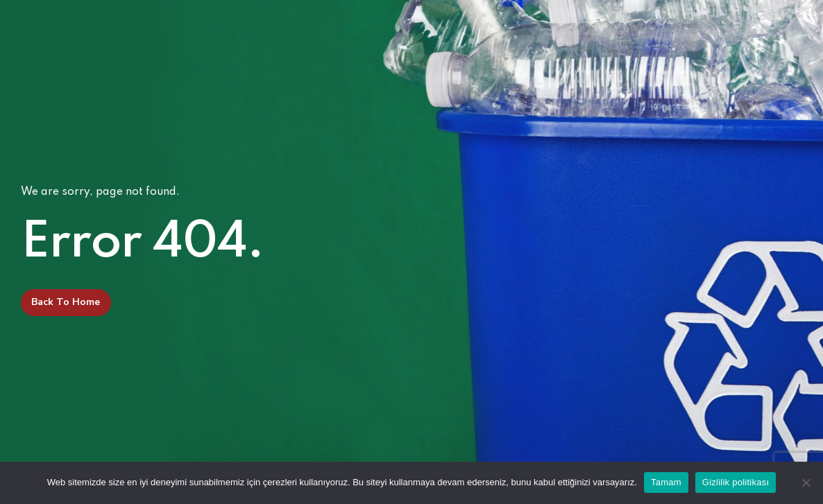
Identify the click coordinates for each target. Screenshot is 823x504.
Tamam (666, 482)
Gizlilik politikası (736, 482)
